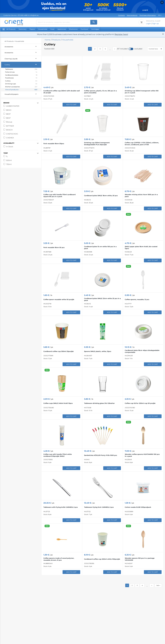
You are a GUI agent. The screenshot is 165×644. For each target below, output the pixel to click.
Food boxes (21, 78)
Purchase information (148, 15)
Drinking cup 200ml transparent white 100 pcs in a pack (142, 92)
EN (159, 15)
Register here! (121, 34)
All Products (9, 29)
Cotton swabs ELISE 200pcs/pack (138, 507)
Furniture (84, 29)
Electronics (73, 29)
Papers (32, 29)
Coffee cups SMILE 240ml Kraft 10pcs (58, 403)
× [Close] (162, 2)
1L (7, 156)
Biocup (9, 122)
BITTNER (10, 126)
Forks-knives (21, 72)
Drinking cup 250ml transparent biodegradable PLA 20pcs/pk (97, 144)
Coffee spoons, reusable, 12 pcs (137, 299)
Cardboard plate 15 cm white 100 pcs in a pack (100, 247)
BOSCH (9, 130)
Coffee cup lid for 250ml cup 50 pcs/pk (140, 403)
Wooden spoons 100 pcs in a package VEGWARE (140, 559)
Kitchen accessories (21, 87)
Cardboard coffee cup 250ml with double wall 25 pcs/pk (62, 92)
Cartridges (95, 29)
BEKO (9, 110)
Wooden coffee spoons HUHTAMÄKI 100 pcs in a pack (142, 455)
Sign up (155, 23)
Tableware (21, 69)
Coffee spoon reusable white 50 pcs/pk (59, 299)
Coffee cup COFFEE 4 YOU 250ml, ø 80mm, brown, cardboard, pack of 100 (142, 144)
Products (56, 40)
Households (43, 29)
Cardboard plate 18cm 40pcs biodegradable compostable (142, 351)
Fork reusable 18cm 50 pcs (54, 247)
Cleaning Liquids (23, 58)
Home (48, 40)
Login (148, 23)
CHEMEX (10, 138)
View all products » (21, 90)
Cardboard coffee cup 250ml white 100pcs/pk (102, 559)
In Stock (10, 147)
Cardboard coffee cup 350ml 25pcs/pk (59, 351)
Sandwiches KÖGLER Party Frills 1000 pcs (101, 455)
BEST (8, 114)
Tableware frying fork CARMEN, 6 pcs (99, 507)
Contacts (121, 15)
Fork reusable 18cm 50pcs (54, 144)
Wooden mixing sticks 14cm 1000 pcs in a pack (141, 195)
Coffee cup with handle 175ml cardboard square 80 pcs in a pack (59, 195)
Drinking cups (21, 84)
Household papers (23, 94)
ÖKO (88, 110)
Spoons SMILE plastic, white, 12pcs (98, 351)
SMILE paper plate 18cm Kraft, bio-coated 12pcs (141, 247)
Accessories (23, 46)
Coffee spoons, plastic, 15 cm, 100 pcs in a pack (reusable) (100, 92)
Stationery (23, 29)
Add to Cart (71, 104)
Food (52, 29)
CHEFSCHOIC (12, 134)
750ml (9, 164)
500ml (9, 160)
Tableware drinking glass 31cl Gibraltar (99, 403)
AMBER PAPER (13, 106)
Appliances (62, 29)
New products (132, 15)
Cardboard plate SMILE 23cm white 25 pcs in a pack (102, 299)
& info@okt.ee (21, 15)
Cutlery (23, 64)
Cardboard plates (21, 75)
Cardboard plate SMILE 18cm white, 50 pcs (101, 196)
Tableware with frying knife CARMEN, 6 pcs (61, 507)
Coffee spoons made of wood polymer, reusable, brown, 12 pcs (59, 559)
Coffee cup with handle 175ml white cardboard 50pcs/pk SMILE (58, 455)
